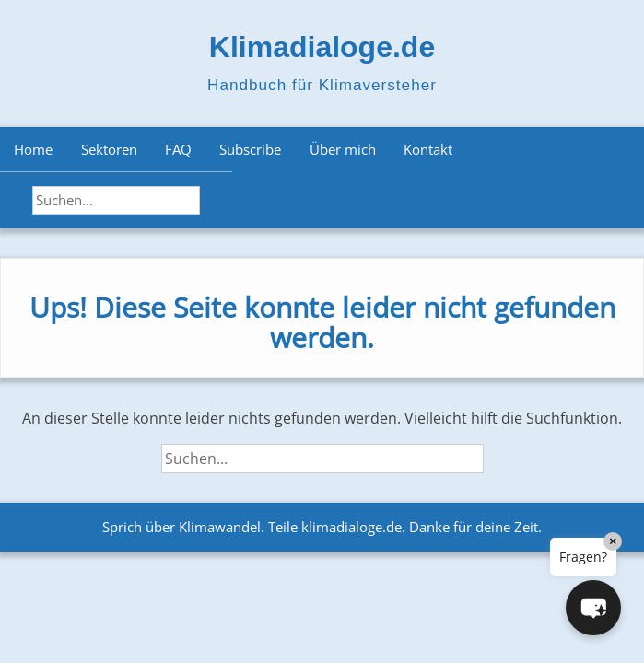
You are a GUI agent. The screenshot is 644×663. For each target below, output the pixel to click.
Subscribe (250, 149)
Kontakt (428, 149)
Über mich (343, 149)
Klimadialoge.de (322, 47)
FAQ (178, 149)
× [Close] (613, 541)
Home (33, 149)
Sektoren (109, 149)
